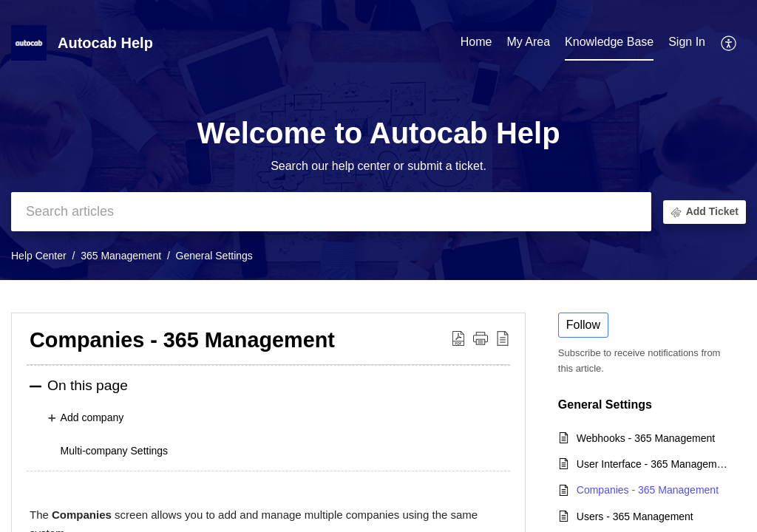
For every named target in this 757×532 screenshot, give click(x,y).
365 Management (121, 256)
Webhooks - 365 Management (646, 438)
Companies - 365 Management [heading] (182, 340)
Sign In (687, 42)
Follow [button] (583, 325)
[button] (729, 43)
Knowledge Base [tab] (609, 42)
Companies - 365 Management (648, 490)
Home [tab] (476, 42)
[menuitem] (687, 43)
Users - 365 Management (635, 516)
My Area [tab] (528, 42)
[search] (331, 212)
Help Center (39, 256)
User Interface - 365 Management (654, 464)
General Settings (214, 256)
